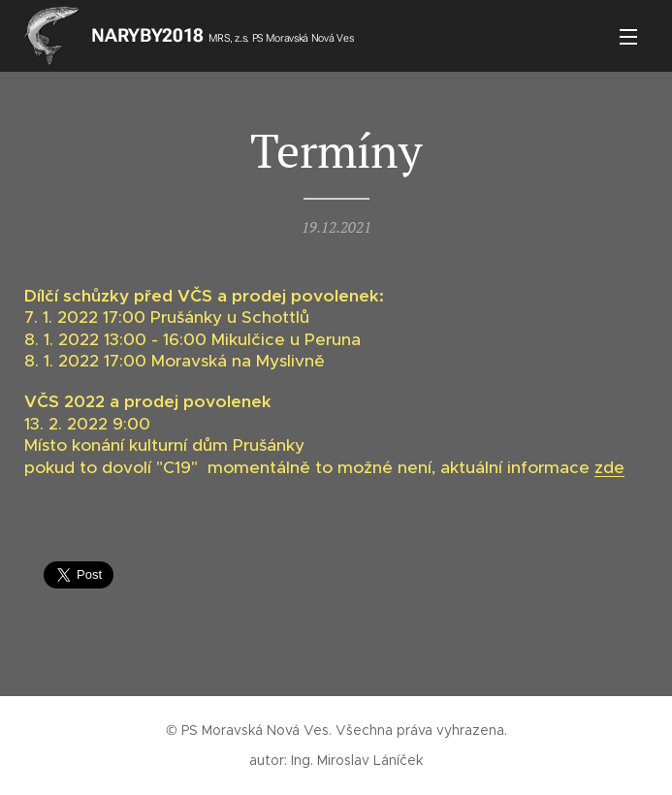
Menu (628, 37)
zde (609, 467)
